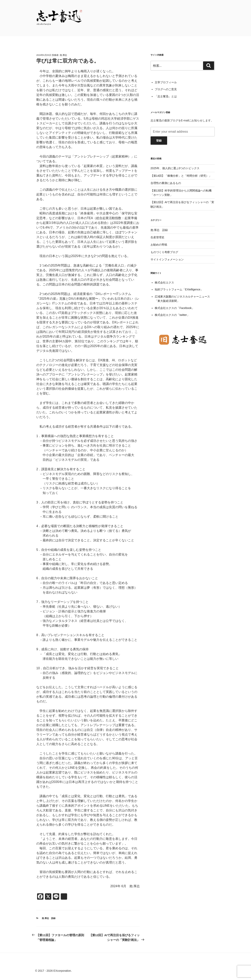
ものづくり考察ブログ (164, 252)
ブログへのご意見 (166, 89)
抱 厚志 (63, 55)
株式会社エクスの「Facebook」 (175, 308)
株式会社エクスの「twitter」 (172, 315)
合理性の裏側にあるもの (166, 183)
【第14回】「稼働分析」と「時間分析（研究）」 (181, 176)
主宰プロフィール (166, 82)
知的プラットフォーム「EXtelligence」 (179, 289)
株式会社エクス (164, 283)
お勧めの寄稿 (159, 245)
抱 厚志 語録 (49, 918)
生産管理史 (157, 237)
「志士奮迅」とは (166, 96)
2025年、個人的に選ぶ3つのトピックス (175, 168)
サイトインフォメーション (167, 259)
